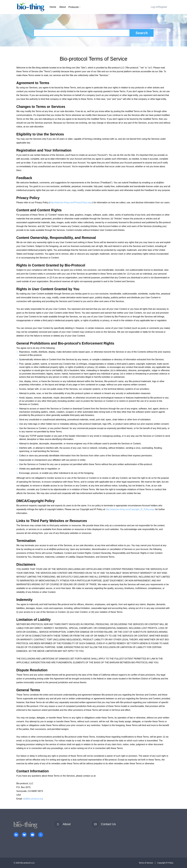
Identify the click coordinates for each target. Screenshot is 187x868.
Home (53, 7)
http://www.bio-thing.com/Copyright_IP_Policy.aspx (130, 509)
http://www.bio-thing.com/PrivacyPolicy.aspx (71, 202)
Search (142, 33)
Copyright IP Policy (165, 863)
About (63, 7)
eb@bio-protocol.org (33, 799)
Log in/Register (159, 7)
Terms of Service (146, 863)
